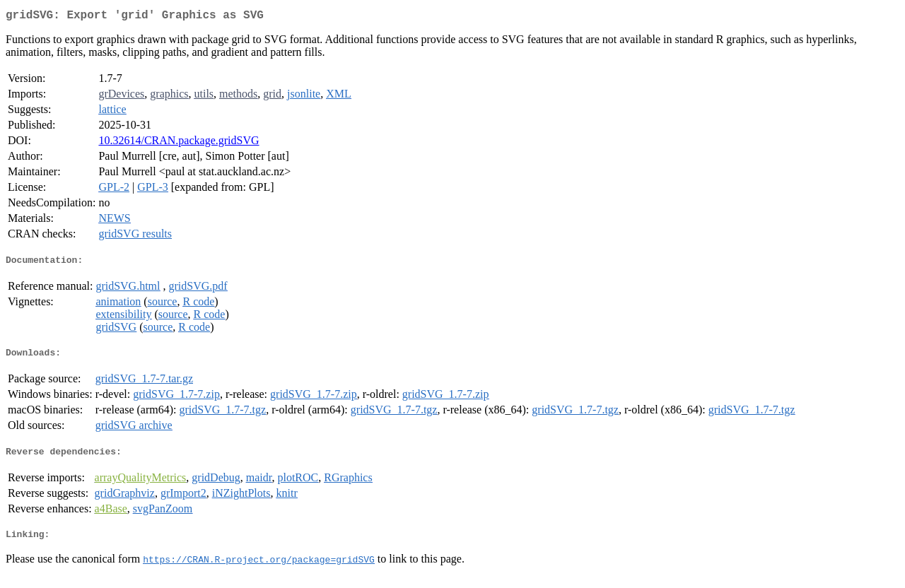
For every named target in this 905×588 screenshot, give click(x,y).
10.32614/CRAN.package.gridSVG (179, 143)
